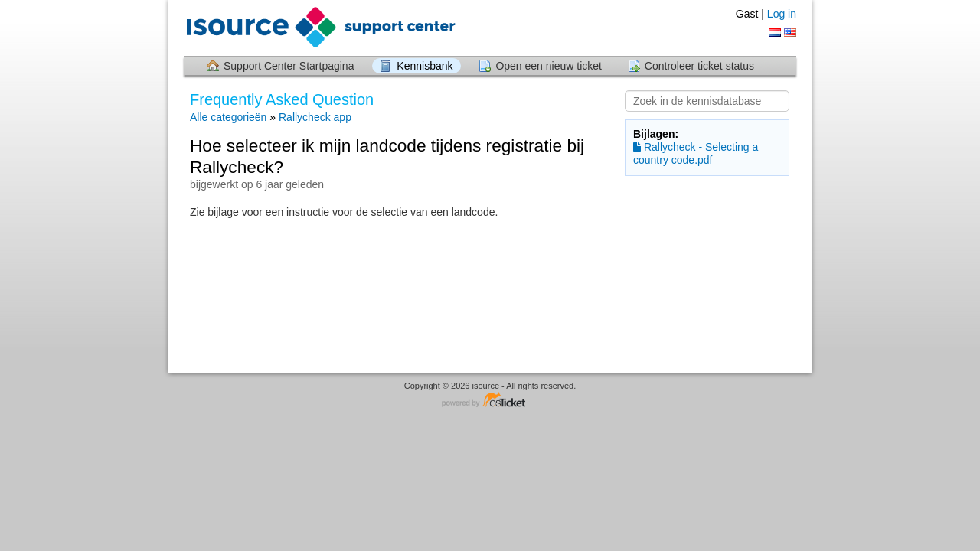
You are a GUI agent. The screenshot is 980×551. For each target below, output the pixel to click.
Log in (782, 14)
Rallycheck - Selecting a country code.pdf (696, 153)
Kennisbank (425, 66)
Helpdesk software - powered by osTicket (490, 401)
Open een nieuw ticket (549, 66)
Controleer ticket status (699, 66)
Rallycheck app (315, 117)
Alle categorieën (228, 117)
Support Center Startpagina (289, 66)
